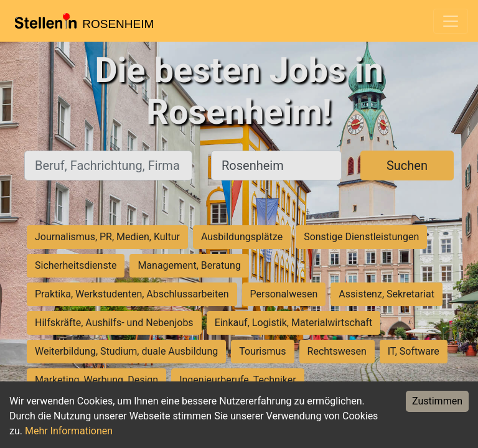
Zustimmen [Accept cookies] (437, 401)
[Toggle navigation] (451, 21)
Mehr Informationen (69, 431)
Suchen (407, 166)
